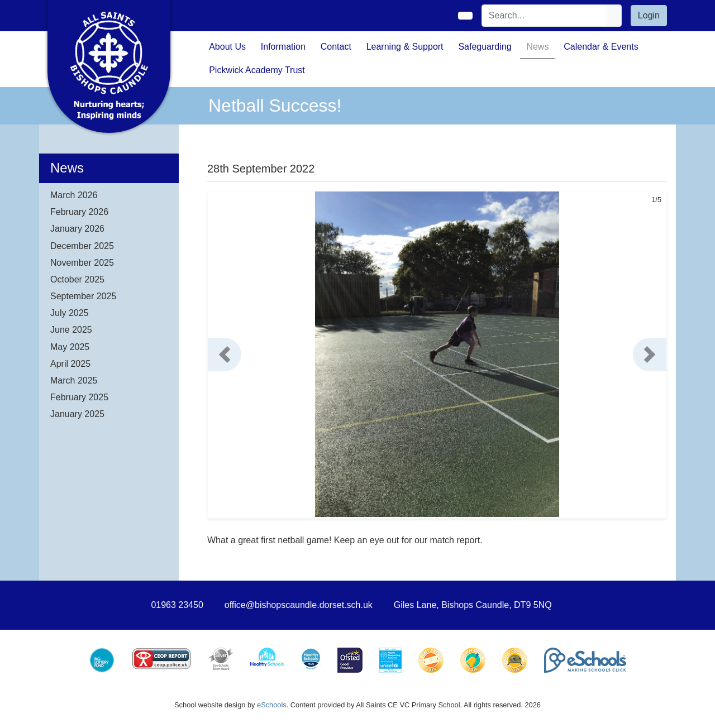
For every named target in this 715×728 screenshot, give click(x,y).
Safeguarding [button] (485, 47)
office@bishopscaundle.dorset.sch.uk (299, 605)
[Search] (545, 16)
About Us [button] (227, 47)
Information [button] (283, 47)
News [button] (537, 47)
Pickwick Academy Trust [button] (257, 70)
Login (649, 15)
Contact (336, 47)
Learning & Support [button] (405, 47)
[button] (225, 355)
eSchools (272, 705)
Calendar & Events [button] (601, 47)
